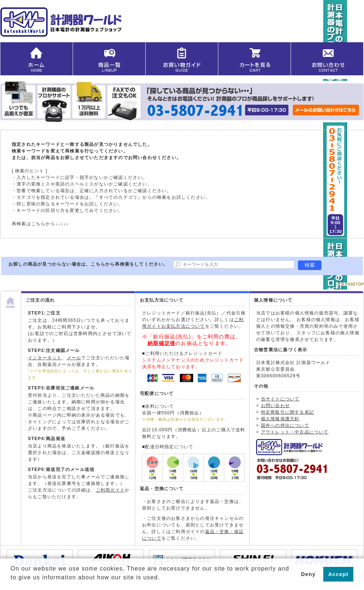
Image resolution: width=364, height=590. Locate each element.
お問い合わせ (275, 406)
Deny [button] (308, 574)
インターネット (45, 358)
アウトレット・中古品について (295, 432)
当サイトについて (280, 399)
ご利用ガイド (110, 490)
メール (74, 358)
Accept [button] (338, 574)
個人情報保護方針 (280, 419)
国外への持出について (285, 425)
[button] (12, 583)
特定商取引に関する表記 (287, 412)
